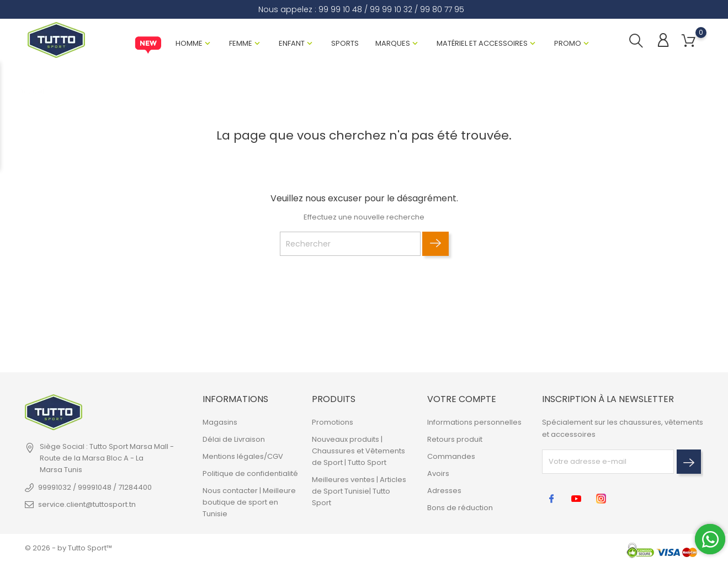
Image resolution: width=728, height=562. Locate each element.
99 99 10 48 (340, 9)
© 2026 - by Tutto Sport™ (68, 548)
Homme (189, 43)
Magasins (220, 422)
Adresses (444, 491)
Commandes (451, 456)
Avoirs (438, 473)
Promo (568, 43)
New (148, 45)
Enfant (292, 43)
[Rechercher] (350, 244)
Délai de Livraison (234, 439)
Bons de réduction (460, 508)
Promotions (333, 422)
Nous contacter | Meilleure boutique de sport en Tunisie (249, 502)
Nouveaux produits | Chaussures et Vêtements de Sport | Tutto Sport (358, 451)
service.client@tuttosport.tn (87, 504)
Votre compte (462, 399)
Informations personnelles (474, 422)
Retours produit (455, 439)
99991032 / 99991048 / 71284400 (95, 487)
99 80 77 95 (442, 9)
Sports (345, 43)
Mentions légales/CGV (243, 456)
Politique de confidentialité (250, 473)
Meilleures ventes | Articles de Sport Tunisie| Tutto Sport (359, 491)
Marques (393, 43)
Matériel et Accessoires (482, 43)
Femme (241, 43)
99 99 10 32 (391, 9)
